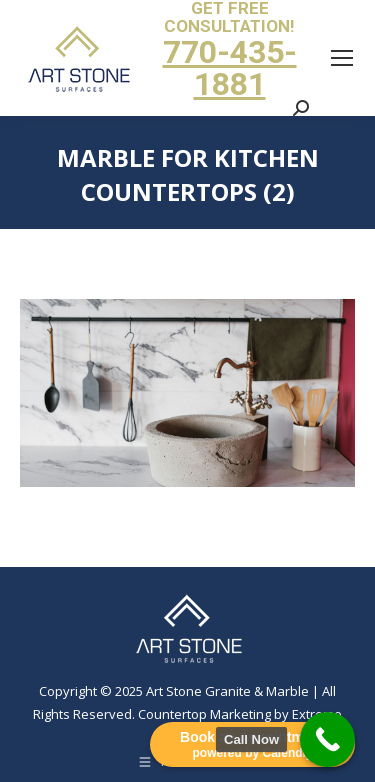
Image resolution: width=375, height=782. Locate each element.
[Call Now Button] (327, 739)
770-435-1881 (230, 68)
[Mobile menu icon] (342, 58)
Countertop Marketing (204, 714)
